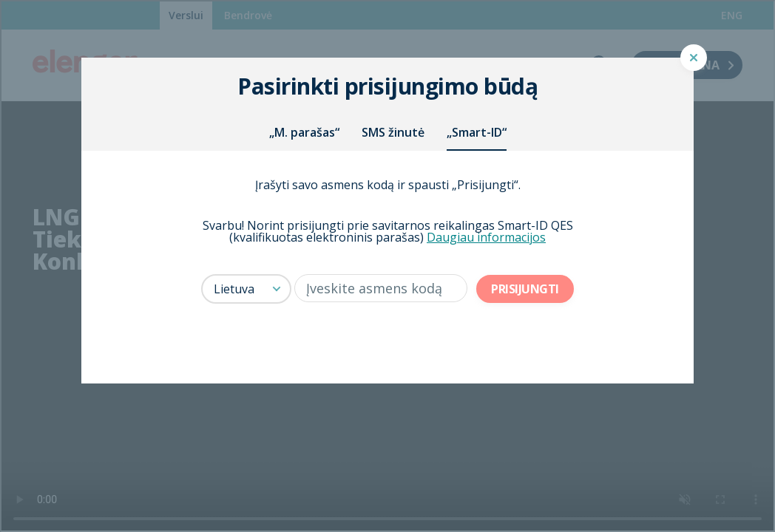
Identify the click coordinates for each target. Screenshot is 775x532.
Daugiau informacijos (486, 237)
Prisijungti (525, 289)
